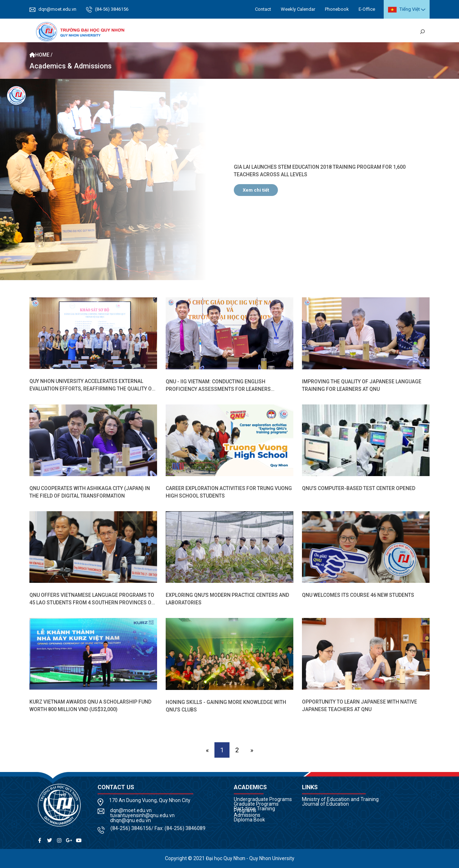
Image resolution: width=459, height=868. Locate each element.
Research (317, 32)
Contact (263, 9)
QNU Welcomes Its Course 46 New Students (358, 595)
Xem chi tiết (256, 190)
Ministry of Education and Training (340, 799)
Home (160, 32)
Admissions (247, 815)
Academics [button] (215, 32)
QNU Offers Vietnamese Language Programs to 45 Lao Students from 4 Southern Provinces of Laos (92, 603)
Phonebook (337, 9)
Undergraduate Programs (263, 799)
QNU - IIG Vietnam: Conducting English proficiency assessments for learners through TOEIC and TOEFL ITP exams (218, 389)
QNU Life (344, 32)
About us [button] (184, 32)
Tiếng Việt (404, 9)
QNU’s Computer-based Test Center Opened (359, 488)
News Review (375, 32)
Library (406, 32)
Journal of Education (325, 804)
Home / (41, 55)
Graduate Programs (256, 804)
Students (246, 32)
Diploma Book (249, 820)
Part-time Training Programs (254, 809)
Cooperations (281, 32)
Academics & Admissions (70, 66)
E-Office (367, 9)
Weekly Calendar (298, 9)
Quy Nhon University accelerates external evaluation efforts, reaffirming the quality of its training (92, 389)
